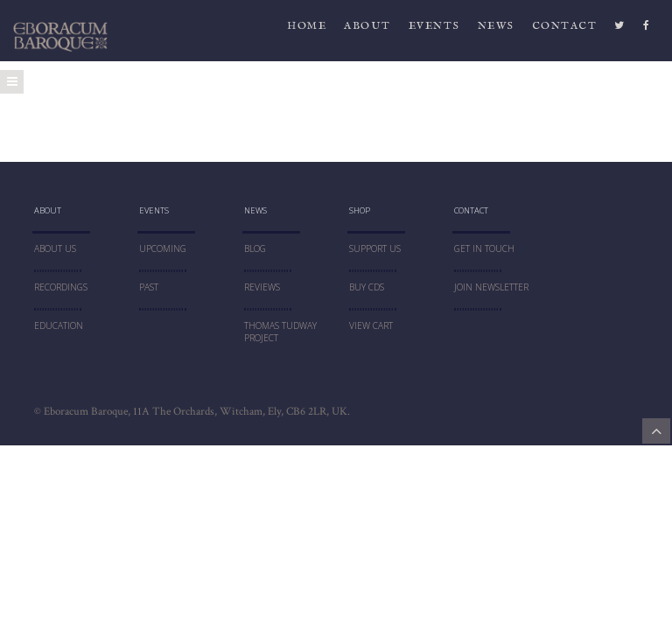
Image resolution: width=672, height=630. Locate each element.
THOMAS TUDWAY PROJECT (280, 332)
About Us (55, 248)
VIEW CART (371, 325)
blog (255, 248)
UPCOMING (163, 248)
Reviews (262, 287)
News (496, 30)
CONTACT (565, 30)
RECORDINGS (61, 287)
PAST (149, 287)
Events (434, 30)
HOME (307, 30)
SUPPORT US (375, 248)
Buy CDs (367, 287)
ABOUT (367, 30)
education (59, 325)
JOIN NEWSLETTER (491, 287)
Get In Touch (484, 248)
